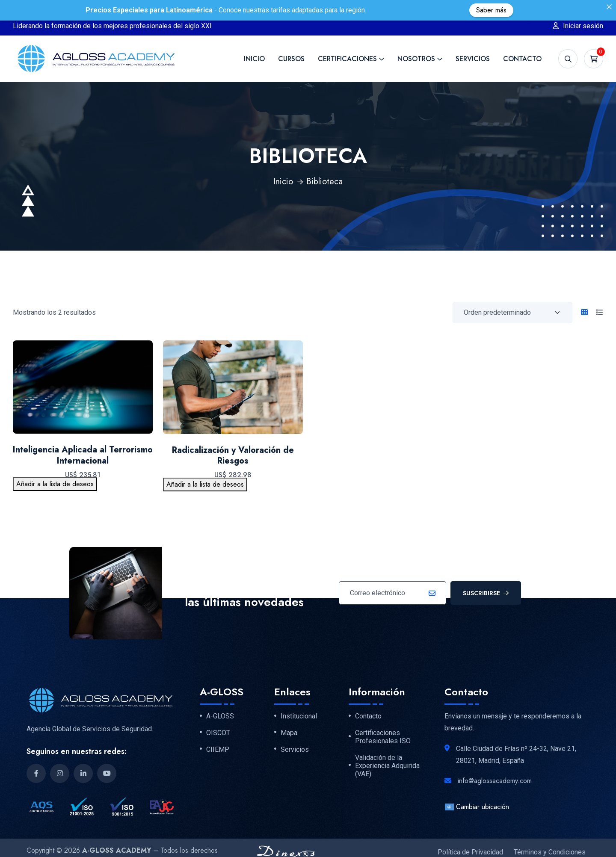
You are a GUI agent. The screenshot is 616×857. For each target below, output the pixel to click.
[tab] (584, 296)
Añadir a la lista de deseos (55, 467)
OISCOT (218, 716)
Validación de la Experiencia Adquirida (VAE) (387, 749)
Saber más (491, 10)
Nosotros (416, 42)
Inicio (254, 42)
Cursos (291, 42)
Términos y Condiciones (550, 835)
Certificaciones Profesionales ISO (383, 720)
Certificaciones (347, 42)
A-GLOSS (220, 700)
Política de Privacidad (470, 835)
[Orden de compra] (512, 296)
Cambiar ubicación (477, 790)
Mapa (289, 716)
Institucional (299, 700)
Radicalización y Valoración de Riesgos (233, 439)
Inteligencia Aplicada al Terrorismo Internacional (83, 439)
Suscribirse (486, 576)
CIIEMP (218, 733)
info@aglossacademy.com (495, 764)
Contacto (522, 42)
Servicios (473, 42)
